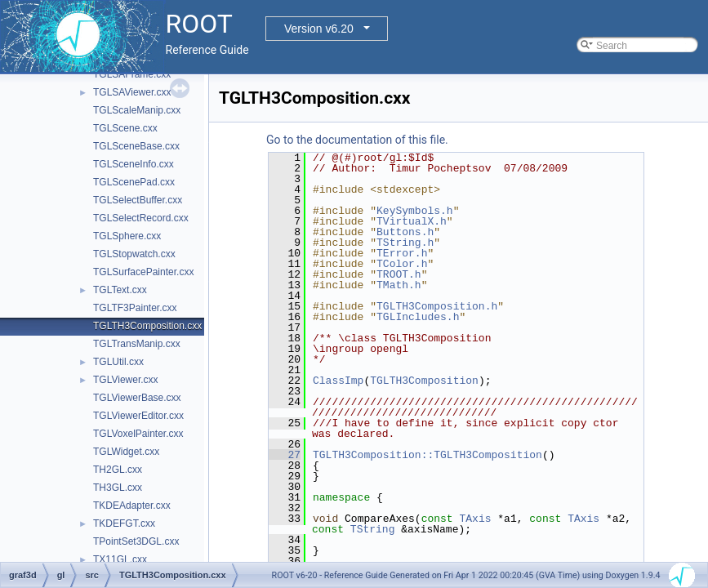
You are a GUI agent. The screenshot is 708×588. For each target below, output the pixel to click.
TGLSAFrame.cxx (132, 74)
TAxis (475, 519)
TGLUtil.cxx (118, 362)
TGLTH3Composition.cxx (147, 326)
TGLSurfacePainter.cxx (143, 272)
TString (373, 529)
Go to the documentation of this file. (357, 140)
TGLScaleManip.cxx (137, 110)
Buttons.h (405, 232)
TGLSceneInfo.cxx (134, 164)
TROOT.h (399, 274)
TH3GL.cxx (118, 488)
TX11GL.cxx (120, 559)
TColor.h (402, 264)
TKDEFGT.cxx (124, 523)
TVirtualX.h (412, 221)
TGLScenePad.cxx (134, 182)
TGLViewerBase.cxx (137, 398)
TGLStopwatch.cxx (134, 254)
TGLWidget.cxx (126, 452)
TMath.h (399, 285)
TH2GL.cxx (118, 470)
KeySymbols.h (415, 211)
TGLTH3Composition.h (437, 306)
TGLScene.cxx (125, 128)
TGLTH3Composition (424, 381)
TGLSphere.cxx (127, 236)
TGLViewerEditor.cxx (138, 416)
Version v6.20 (319, 29)
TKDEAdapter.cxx (132, 506)
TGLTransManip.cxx (137, 344)
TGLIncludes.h (418, 317)
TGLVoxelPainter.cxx (138, 434)
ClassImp (338, 381)
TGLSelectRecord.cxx (141, 218)
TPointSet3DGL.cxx (136, 541)
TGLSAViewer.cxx (132, 92)
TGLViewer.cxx (126, 380)
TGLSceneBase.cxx (136, 146)
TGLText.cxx (120, 290)
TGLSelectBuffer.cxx (138, 200)
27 (285, 455)
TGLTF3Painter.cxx (135, 308)
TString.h (405, 243)
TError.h (402, 253)
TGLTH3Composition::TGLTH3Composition (427, 455)
